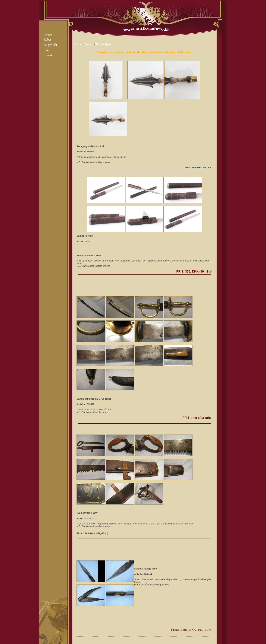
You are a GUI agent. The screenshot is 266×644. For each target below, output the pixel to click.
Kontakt (49, 55)
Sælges (48, 34)
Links (47, 50)
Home (78, 44)
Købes (47, 40)
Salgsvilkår (50, 45)
